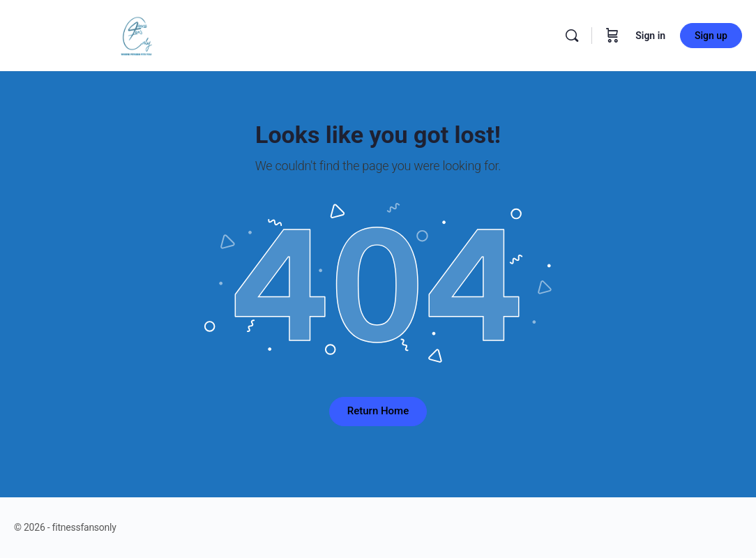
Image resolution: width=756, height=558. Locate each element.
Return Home (378, 411)
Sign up (711, 36)
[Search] (572, 36)
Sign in (650, 36)
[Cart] (612, 36)
